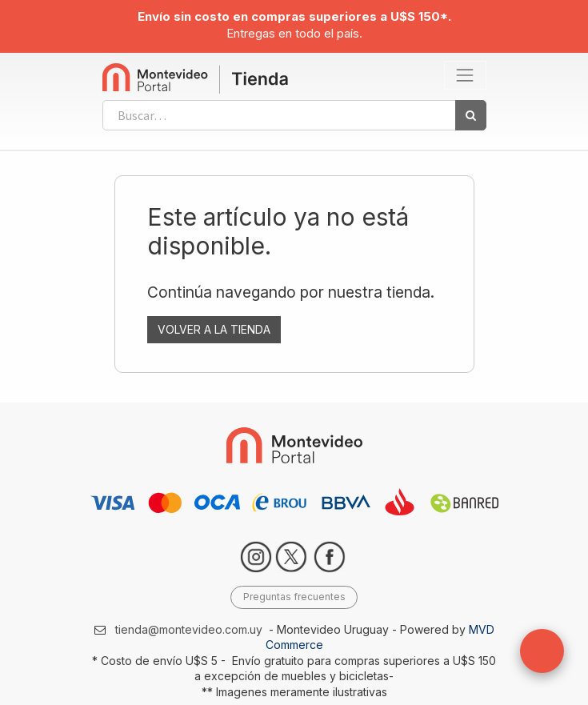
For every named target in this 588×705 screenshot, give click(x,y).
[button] (542, 651)
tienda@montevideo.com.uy (189, 629)
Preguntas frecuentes (294, 597)
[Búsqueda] (471, 115)
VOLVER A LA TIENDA (214, 329)
